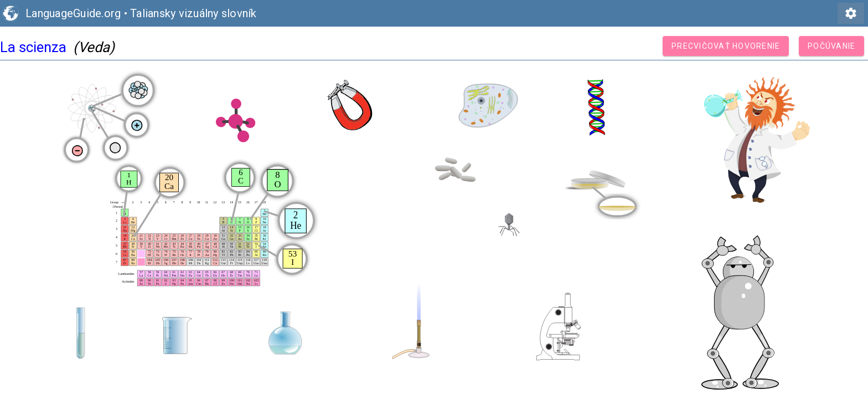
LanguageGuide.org (73, 13)
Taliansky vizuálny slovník (193, 13)
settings (851, 13)
